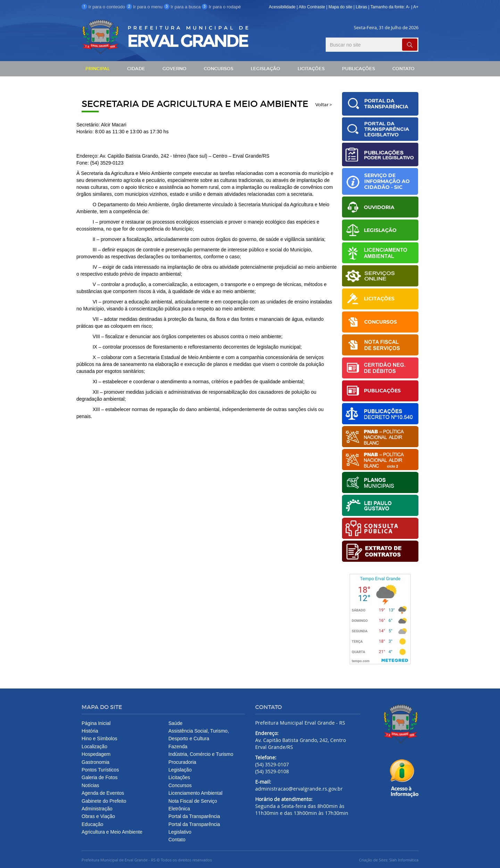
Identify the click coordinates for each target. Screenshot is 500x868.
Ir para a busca (183, 7)
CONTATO (403, 69)
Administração (97, 809)
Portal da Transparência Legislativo (194, 828)
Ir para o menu (145, 7)
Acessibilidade (282, 7)
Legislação (180, 770)
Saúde (175, 723)
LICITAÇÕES (311, 69)
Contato (177, 840)
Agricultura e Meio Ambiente (112, 832)
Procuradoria (182, 762)
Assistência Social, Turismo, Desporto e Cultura (199, 735)
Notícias (90, 785)
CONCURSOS (219, 69)
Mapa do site (340, 7)
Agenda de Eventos (103, 793)
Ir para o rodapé (221, 7)
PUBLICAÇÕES (359, 69)
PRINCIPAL (98, 69)
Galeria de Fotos (100, 777)
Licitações (179, 777)
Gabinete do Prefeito (104, 801)
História (90, 731)
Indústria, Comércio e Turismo (201, 754)
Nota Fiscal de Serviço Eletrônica (193, 805)
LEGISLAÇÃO (265, 69)
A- (408, 7)
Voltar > (323, 105)
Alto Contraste (312, 7)
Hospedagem (96, 754)
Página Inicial (96, 723)
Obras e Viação (98, 816)
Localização (94, 746)
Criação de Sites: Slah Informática (389, 860)
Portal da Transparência (194, 816)
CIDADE (136, 69)
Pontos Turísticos (100, 770)
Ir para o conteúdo (104, 7)
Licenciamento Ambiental (195, 793)
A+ (416, 7)
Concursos (180, 785)
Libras (362, 7)
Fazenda (178, 746)
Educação (92, 824)
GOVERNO (174, 69)
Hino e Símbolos (99, 738)
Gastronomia (95, 762)
